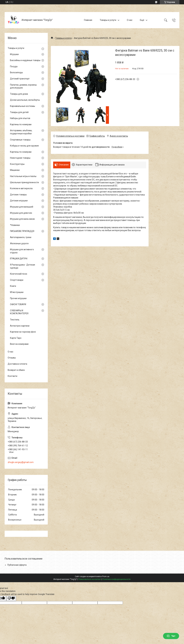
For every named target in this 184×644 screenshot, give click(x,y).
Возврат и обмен (16, 370)
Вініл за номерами (19, 344)
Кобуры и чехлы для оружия (24, 146)
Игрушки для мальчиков (22, 219)
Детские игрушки (19, 201)
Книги (13, 286)
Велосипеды (16, 72)
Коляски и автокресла (21, 188)
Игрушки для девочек (21, 213)
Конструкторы (17, 164)
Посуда (14, 66)
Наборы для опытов (20, 118)
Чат (171, 636)
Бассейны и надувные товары (25, 60)
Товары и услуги (108, 20)
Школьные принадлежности (24, 182)
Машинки (15, 170)
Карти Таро (16, 338)
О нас (130, 20)
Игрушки (14, 54)
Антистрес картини (20, 326)
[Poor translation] (11, 598)
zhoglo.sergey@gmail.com (21, 462)
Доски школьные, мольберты (25, 100)
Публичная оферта (17, 565)
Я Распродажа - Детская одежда (22, 266)
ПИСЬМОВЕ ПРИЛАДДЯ (22, 231)
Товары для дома (19, 94)
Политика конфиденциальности (117, 579)
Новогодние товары (20, 158)
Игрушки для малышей (22, 207)
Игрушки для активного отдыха (22, 251)
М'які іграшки (17, 292)
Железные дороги (19, 243)
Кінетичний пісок (19, 274)
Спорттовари (17, 280)
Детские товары (18, 195)
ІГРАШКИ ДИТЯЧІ (19, 259)
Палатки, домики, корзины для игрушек (23, 86)
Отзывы (12, 358)
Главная (88, 20)
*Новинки (15, 225)
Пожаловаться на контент (90, 579)
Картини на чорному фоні (23, 332)
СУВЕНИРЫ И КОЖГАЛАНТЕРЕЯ (19, 312)
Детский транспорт (20, 79)
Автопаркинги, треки (21, 237)
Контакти (12, 376)
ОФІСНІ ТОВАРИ (18, 304)
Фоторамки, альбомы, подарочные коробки (21, 132)
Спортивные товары (20, 140)
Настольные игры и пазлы (23, 176)
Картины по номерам (21, 124)
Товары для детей (19, 112)
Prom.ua (106, 576)
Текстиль (15, 320)
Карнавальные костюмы (22, 106)
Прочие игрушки (18, 298)
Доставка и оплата (17, 364)
